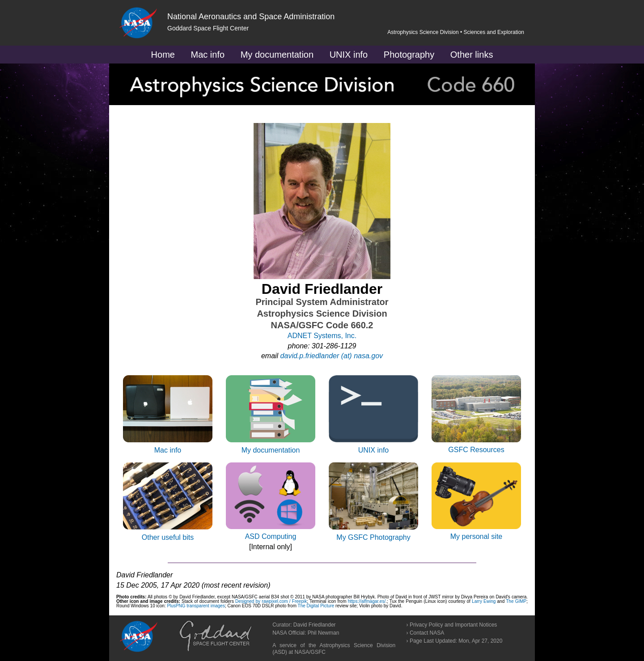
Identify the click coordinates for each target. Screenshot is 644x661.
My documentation (277, 55)
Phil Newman (324, 633)
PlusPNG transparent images (196, 606)
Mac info (208, 55)
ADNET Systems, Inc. (322, 336)
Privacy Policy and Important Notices (453, 625)
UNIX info (349, 55)
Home (163, 55)
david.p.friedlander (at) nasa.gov (332, 356)
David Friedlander (315, 625)
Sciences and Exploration (494, 32)
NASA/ (303, 652)
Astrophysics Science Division (423, 32)
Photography (409, 55)
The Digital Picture (317, 606)
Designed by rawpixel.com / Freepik (271, 601)
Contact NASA (427, 633)
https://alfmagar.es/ (367, 601)
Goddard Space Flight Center (208, 28)
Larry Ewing (484, 601)
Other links (472, 55)
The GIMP (516, 601)
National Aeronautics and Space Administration (251, 17)
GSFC (318, 652)
